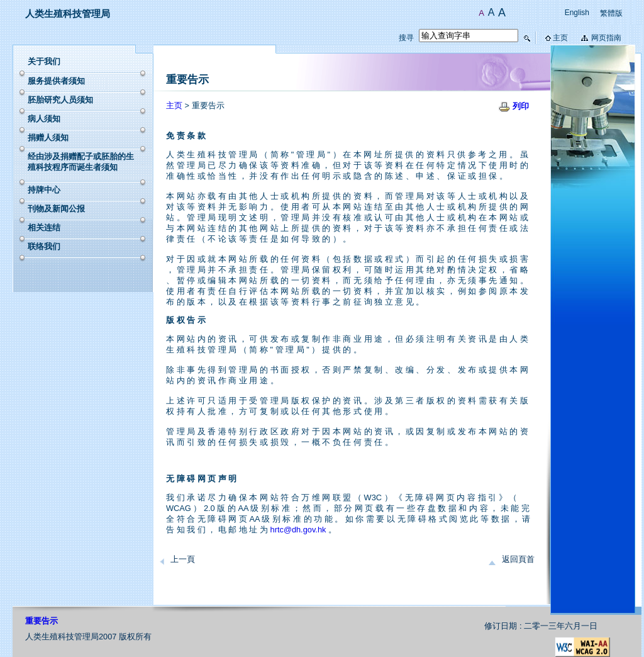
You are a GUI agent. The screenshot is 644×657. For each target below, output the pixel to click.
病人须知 (44, 119)
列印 (521, 106)
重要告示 (42, 621)
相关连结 (44, 227)
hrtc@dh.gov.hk (298, 530)
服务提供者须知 (56, 81)
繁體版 (611, 13)
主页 (560, 38)
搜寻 (406, 38)
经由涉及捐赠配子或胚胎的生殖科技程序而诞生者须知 (81, 162)
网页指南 (606, 38)
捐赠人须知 (48, 138)
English (577, 13)
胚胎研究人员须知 (60, 100)
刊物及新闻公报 (56, 209)
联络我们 (44, 246)
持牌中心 (44, 190)
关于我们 (44, 61)
